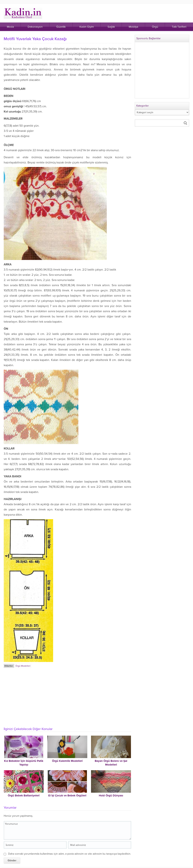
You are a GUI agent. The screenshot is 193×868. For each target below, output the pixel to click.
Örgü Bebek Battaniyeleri (24, 795)
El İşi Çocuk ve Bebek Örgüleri (67, 795)
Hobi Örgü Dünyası (111, 795)
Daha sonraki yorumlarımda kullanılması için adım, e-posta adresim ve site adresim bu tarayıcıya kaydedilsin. (70, 854)
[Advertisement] (68, 696)
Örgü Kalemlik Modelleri (67, 761)
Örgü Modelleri (23, 666)
